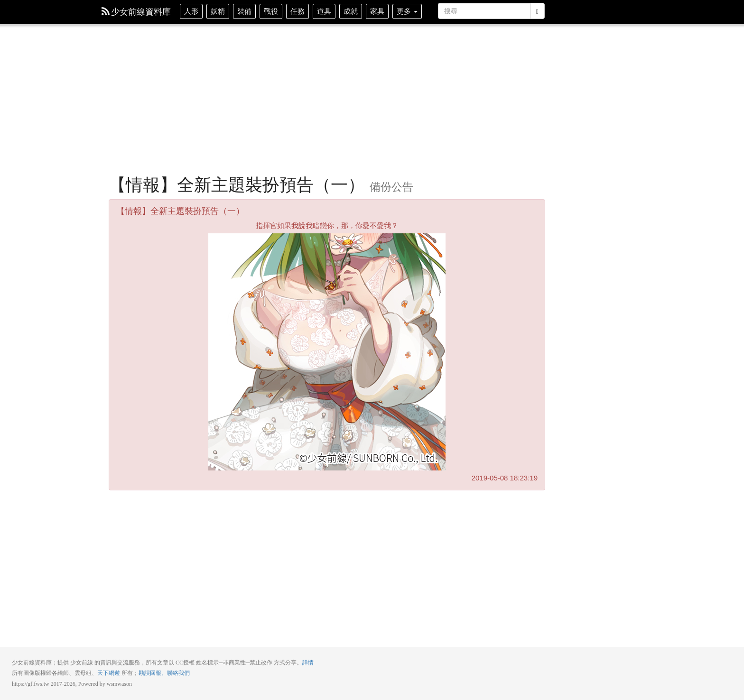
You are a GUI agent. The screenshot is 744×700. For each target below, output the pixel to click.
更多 (407, 11)
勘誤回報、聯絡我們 (164, 673)
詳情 (308, 663)
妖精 (218, 11)
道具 (324, 11)
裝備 (244, 11)
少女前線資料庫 (136, 12)
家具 (377, 11)
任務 (298, 11)
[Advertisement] (327, 104)
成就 (351, 11)
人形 (191, 11)
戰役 (271, 11)
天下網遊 (109, 673)
